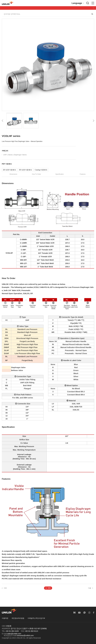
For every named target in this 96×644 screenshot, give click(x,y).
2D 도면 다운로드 (10, 170)
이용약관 (5, 618)
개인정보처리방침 (18, 618)
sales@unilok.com (14, 634)
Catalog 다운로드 (41, 170)
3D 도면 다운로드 (25, 170)
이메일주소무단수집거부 (36, 618)
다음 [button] (91, 588)
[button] (48, 588)
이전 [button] (4, 588)
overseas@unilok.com (25, 635)
